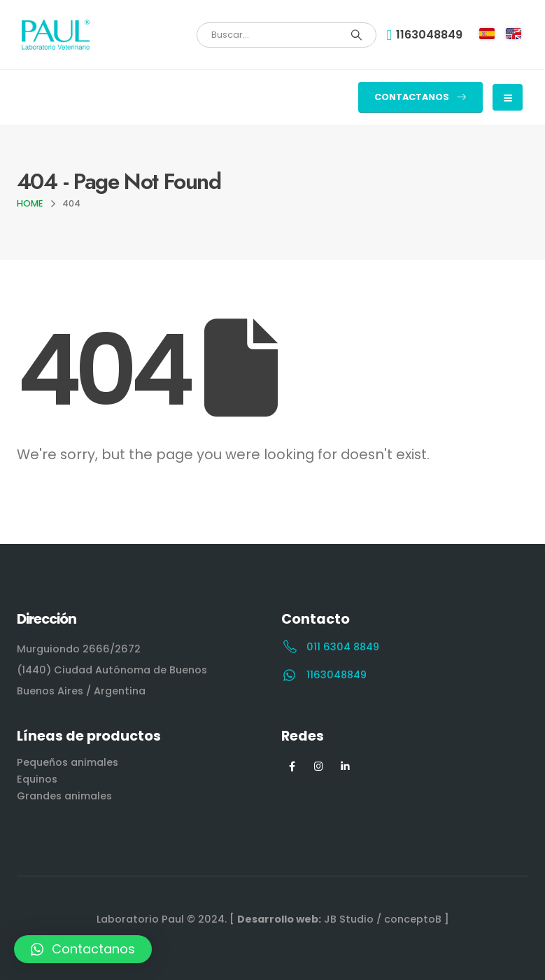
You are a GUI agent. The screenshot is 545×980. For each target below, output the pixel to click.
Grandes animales (64, 796)
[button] (420, 97)
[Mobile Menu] (508, 97)
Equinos (37, 779)
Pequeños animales (68, 762)
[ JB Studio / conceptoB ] (339, 919)
